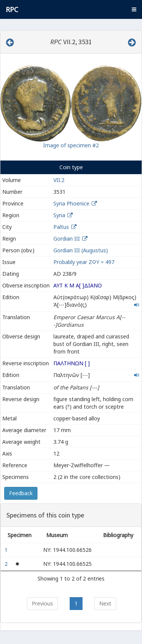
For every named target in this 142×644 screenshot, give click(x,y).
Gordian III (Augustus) (81, 250)
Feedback (21, 493)
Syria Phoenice (71, 203)
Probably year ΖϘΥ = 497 (84, 262)
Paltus (61, 227)
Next (105, 603)
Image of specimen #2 (71, 145)
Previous (42, 603)
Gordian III (67, 239)
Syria (59, 215)
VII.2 (59, 180)
